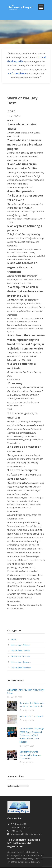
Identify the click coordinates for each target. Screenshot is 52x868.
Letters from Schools (20, 656)
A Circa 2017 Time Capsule (32, 716)
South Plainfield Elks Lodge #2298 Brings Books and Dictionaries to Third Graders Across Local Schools (32, 735)
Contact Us (14, 818)
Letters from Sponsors (21, 662)
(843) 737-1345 (18, 831)
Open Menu (41, 7)
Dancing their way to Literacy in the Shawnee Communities (30, 755)
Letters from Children (20, 645)
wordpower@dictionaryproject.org (26, 834)
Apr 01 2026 (28, 762)
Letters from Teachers (21, 668)
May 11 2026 (16, 697)
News (13, 639)
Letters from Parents (20, 651)
